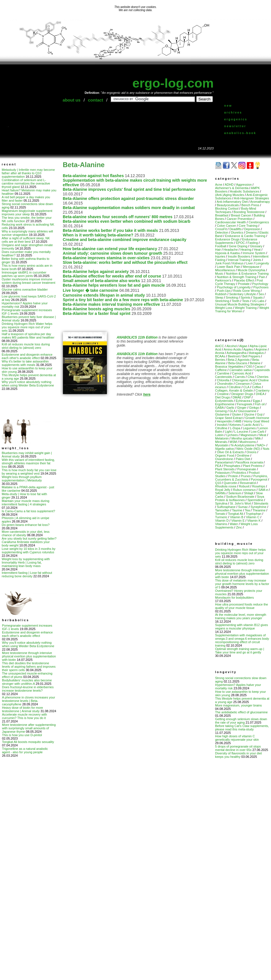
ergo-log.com (173, 83)
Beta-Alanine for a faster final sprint (97, 313)
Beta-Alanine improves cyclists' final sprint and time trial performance (129, 189)
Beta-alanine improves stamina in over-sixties (106, 258)
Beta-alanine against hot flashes (93, 176)
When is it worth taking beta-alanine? (98, 235)
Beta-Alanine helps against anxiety (96, 272)
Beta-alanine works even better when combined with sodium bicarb (127, 221)
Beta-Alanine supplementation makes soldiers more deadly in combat (129, 208)
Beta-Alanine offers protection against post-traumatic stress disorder (128, 199)
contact (95, 100)
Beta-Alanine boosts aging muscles (97, 309)
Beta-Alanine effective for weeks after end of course (112, 276)
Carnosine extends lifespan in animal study (104, 295)
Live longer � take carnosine (91, 290)
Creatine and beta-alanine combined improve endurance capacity (125, 240)
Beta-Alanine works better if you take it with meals (110, 230)
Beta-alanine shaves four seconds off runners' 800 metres (118, 217)
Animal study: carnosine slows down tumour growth (112, 253)
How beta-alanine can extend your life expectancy (110, 249)
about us (72, 100)
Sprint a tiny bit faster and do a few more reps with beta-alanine (123, 300)
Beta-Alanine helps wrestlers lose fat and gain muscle (114, 285)
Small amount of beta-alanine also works (101, 281)
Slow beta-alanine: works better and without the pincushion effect (125, 262)
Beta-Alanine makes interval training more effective (111, 304)
